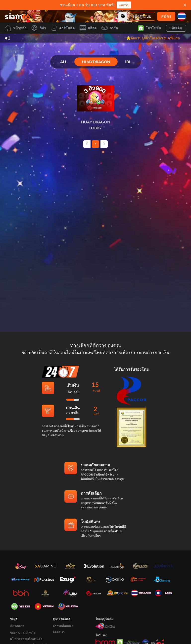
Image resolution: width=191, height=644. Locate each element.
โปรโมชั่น (149, 28)
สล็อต (88, 28)
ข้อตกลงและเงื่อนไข (23, 633)
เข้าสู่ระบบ (142, 16)
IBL (128, 62)
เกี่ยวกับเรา (17, 626)
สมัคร (166, 16)
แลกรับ (124, 5)
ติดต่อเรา (59, 632)
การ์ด (110, 28)
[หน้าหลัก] (17, 16)
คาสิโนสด (63, 28)
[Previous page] (87, 144)
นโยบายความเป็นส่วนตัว (26, 639)
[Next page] (104, 144)
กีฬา (39, 28)
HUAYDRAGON (96, 62)
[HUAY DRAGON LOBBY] (95, 105)
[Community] (123, 16)
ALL (64, 62)
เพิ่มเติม (176, 28)
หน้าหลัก (16, 28)
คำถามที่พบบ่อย (63, 626)
